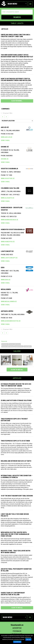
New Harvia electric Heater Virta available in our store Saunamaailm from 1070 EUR (15, 534)
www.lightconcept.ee (9, 258)
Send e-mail (5, 140)
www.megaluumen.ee (9, 301)
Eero (3, 268)
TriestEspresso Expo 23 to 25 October (15, 441)
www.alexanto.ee (8, 198)
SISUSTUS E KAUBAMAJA (9, 169)
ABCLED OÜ (5, 127)
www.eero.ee (6, 280)
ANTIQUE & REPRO (7, 311)
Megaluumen (6, 289)
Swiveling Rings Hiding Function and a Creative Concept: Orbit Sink (16, 36)
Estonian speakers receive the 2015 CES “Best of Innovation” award (16, 385)
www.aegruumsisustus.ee (11, 321)
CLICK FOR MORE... (17, 101)
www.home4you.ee (8, 242)
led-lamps (5, 344)
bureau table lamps (8, 346)
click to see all (17, 370)
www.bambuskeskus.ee (10, 220)
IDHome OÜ (5, 147)
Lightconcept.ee (7, 251)
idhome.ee (5, 159)
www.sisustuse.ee (8, 178)
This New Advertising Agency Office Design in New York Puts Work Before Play (17, 56)
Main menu (17, 4)
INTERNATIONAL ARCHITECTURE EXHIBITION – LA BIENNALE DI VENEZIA (17, 476)
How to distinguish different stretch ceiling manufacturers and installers (16, 80)
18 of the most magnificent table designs (17, 496)
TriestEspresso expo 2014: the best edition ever (14, 420)
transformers (19, 346)
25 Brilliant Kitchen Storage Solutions (16, 400)
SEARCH (17, 17)
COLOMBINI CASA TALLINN (10, 188)
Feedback (17, 631)
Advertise (17, 628)
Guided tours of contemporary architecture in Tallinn (13, 594)
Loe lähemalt (17, 642)
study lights (28, 346)
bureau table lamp (15, 344)
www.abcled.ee (7, 137)
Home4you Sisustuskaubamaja (13, 229)
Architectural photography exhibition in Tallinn (16, 570)
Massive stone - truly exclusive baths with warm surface (16, 552)
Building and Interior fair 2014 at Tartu (16, 461)
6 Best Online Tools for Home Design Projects (15, 515)
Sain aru (28, 640)
